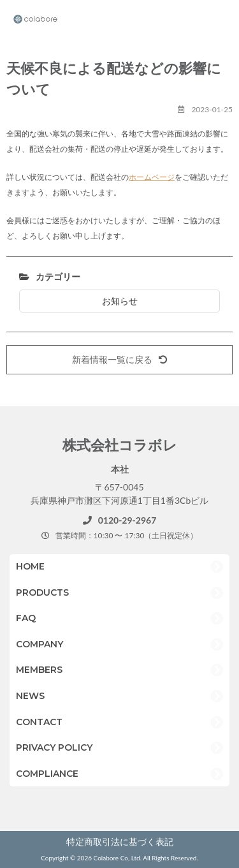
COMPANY (40, 644)
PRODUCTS (42, 592)
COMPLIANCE (47, 774)
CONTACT (39, 722)
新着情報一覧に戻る (120, 359)
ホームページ (152, 177)
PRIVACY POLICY (54, 747)
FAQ (26, 618)
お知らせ (120, 301)
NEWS (30, 696)
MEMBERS (39, 670)
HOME (30, 566)
